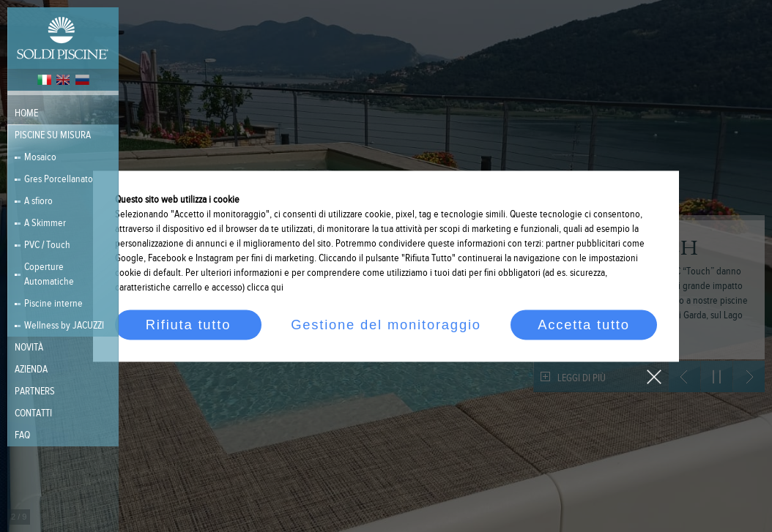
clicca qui (265, 288)
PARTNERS (35, 391)
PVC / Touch (47, 245)
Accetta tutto (584, 325)
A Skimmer (45, 223)
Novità (29, 348)
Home (26, 113)
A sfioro (38, 201)
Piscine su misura (53, 135)
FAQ (22, 435)
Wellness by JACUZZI (64, 326)
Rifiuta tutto (188, 325)
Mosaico (40, 157)
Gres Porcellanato (59, 179)
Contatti (33, 413)
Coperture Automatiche (49, 274)
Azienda (31, 370)
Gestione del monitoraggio (386, 325)
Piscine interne (53, 304)
